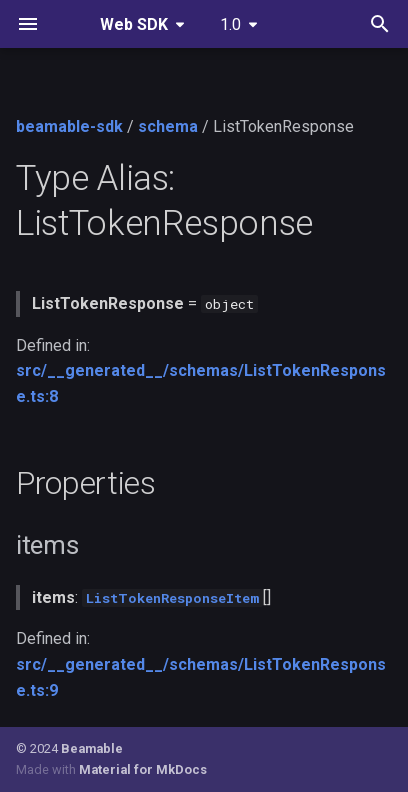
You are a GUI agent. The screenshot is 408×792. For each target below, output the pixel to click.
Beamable (92, 748)
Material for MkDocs (143, 769)
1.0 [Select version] (230, 24)
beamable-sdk (69, 126)
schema (168, 126)
